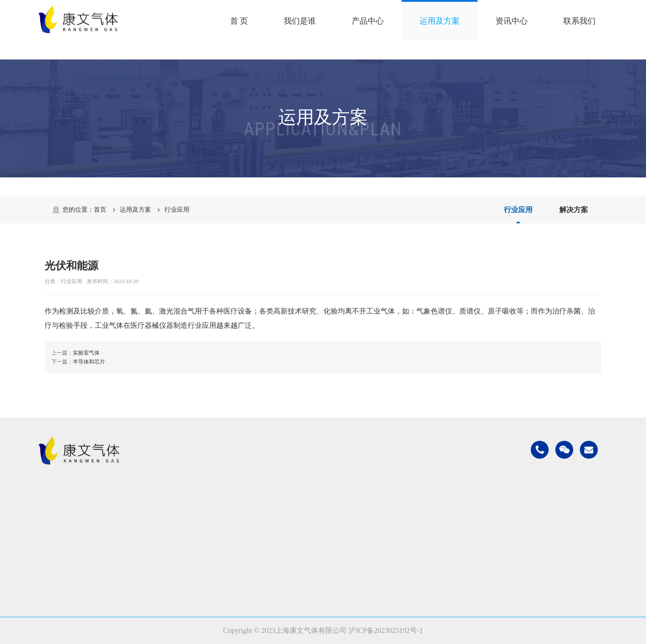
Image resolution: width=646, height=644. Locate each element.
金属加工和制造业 (327, 527)
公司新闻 (442, 516)
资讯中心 (512, 21)
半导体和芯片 (89, 362)
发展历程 (56, 538)
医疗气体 (313, 550)
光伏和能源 (317, 572)
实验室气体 (86, 353)
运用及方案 (440, 21)
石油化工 (313, 516)
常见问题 (442, 538)
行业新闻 (442, 527)
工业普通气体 (192, 516)
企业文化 (56, 527)
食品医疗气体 (192, 527)
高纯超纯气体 (192, 550)
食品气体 (313, 538)
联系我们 (579, 21)
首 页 (239, 21)
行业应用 (177, 210)
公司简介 (56, 516)
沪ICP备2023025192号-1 (386, 630)
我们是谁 (300, 21)
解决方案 (574, 210)
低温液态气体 (192, 538)
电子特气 (185, 561)
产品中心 (368, 21)
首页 (100, 210)
